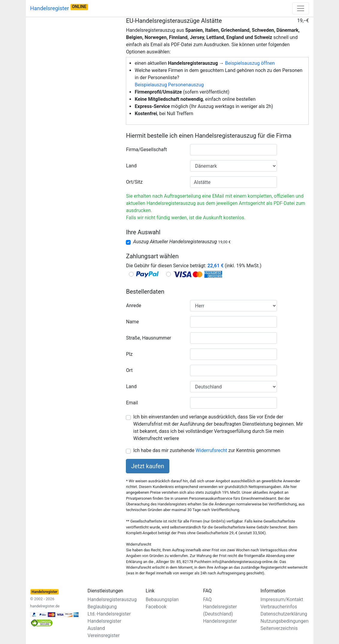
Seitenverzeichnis (279, 628)
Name (132, 322)
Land (131, 166)
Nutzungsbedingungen (284, 621)
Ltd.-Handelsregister (109, 614)
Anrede (134, 306)
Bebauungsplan (162, 599)
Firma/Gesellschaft (146, 150)
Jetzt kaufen (147, 466)
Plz (129, 354)
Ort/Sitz (134, 182)
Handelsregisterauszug (112, 599)
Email (132, 403)
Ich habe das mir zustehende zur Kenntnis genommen (207, 450)
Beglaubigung (102, 607)
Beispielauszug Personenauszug (169, 85)
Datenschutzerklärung (284, 614)
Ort (129, 370)
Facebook (156, 607)
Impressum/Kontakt (282, 599)
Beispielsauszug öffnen (250, 63)
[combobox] (233, 150)
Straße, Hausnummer (148, 338)
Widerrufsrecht (211, 450)
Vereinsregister (104, 635)
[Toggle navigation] (301, 8)
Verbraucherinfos (279, 607)
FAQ (207, 599)
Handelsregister (59, 8)
